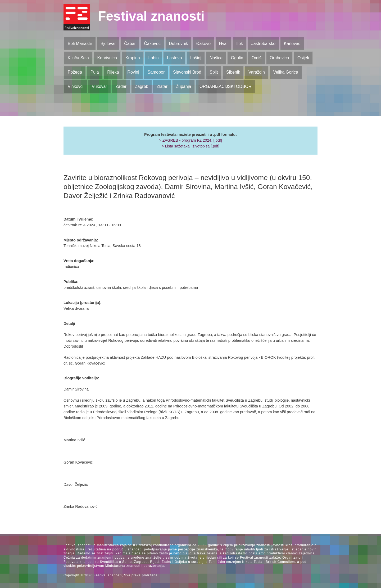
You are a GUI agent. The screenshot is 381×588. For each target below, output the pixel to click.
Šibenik (233, 72)
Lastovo (174, 58)
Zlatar (162, 86)
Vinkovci (76, 86)
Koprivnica (107, 58)
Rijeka (113, 72)
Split (214, 72)
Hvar (224, 44)
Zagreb (142, 86)
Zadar (121, 86)
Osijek (303, 58)
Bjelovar (108, 44)
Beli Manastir (80, 44)
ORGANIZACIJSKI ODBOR (225, 86)
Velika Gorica (286, 72)
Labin (153, 58)
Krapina (133, 58)
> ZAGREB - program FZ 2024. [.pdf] (190, 140)
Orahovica (280, 58)
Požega (75, 72)
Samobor (156, 72)
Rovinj (133, 72)
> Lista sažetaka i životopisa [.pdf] (190, 146)
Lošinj (196, 58)
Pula (95, 72)
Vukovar (99, 86)
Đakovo (203, 44)
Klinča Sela (78, 58)
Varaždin (257, 72)
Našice (216, 58)
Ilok (240, 44)
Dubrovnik (178, 44)
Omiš (257, 58)
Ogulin (237, 58)
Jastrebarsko (264, 44)
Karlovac (292, 44)
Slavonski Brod (187, 72)
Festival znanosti (151, 16)
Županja (184, 86)
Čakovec (152, 44)
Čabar (130, 44)
